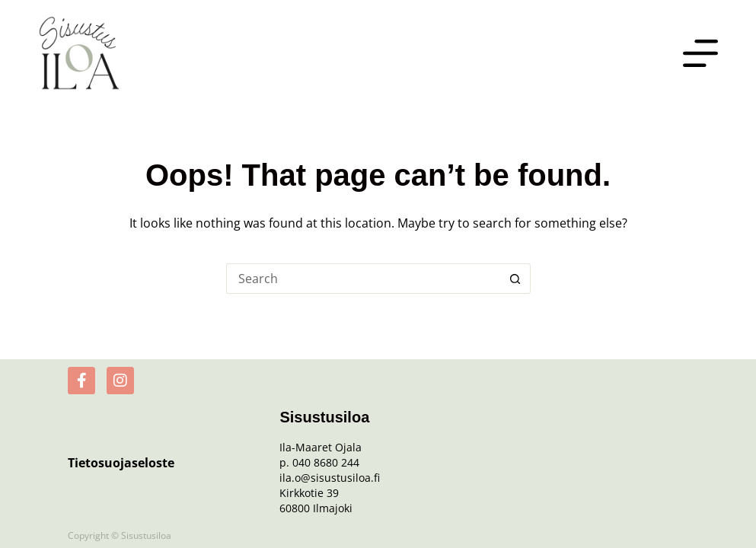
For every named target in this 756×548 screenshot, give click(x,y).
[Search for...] (363, 279)
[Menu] (700, 53)
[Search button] (515, 279)
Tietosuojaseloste (121, 463)
